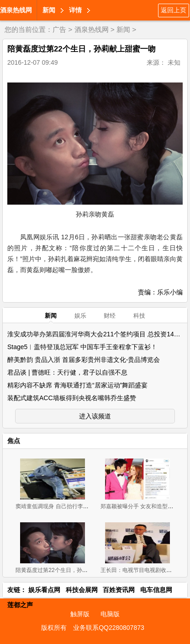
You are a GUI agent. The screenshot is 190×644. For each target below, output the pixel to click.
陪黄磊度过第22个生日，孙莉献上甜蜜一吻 (68, 570)
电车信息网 (156, 590)
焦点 (14, 441)
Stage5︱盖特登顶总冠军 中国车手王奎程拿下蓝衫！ (82, 347)
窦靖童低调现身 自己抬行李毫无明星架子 (66, 506)
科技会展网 (82, 590)
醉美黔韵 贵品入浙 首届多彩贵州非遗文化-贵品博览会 (84, 360)
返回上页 (174, 10)
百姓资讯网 (119, 590)
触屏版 (80, 614)
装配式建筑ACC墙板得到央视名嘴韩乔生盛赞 (72, 398)
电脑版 (110, 614)
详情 (75, 10)
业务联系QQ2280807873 (109, 628)
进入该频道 (95, 416)
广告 (59, 29)
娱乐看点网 (44, 590)
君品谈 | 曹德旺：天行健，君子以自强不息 (67, 372)
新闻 (49, 10)
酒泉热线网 (16, 10)
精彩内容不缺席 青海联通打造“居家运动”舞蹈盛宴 (77, 385)
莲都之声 (20, 605)
